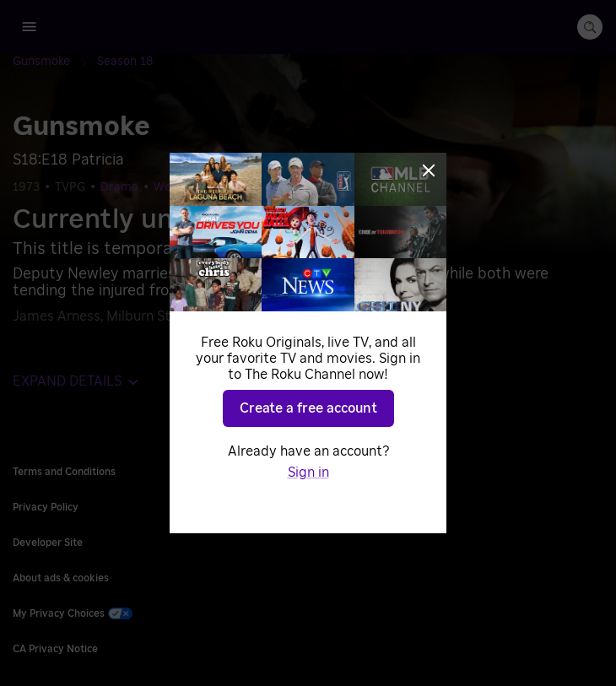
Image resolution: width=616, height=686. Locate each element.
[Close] (429, 170)
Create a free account (308, 408)
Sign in (308, 473)
